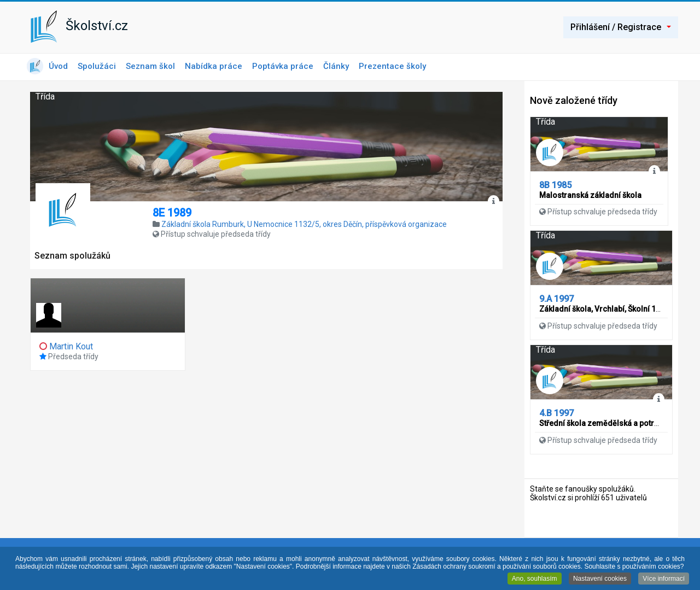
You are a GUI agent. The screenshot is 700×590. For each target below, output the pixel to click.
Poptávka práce (283, 66)
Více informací (664, 579)
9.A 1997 (556, 299)
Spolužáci (97, 66)
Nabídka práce (214, 66)
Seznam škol (150, 66)
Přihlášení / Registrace (621, 27)
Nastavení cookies (600, 579)
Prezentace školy (392, 66)
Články (336, 66)
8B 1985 (555, 185)
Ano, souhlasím (535, 579)
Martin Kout (71, 346)
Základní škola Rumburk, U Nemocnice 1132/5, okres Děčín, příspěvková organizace (304, 224)
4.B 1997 (556, 413)
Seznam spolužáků (72, 256)
